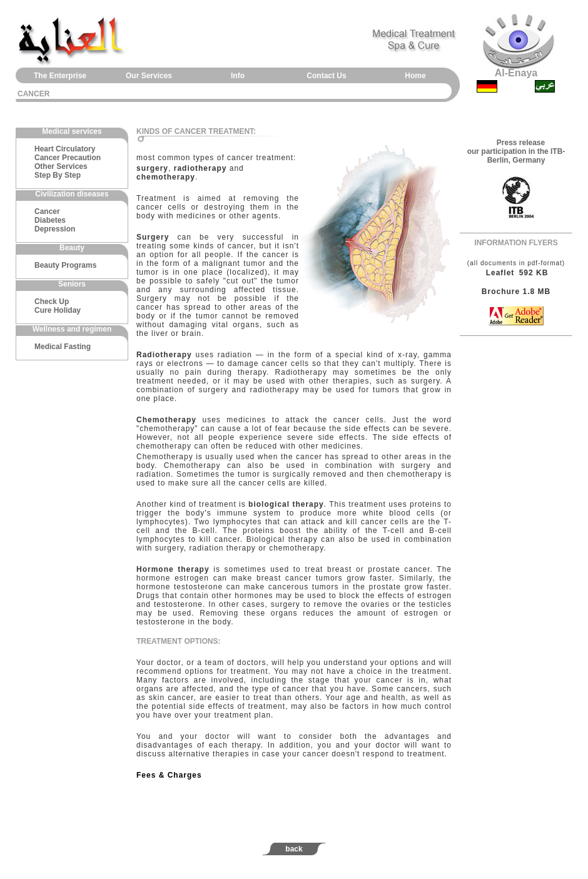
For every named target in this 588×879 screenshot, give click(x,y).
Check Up (52, 302)
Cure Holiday (58, 310)
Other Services (61, 166)
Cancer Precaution (68, 158)
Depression (55, 229)
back (294, 849)
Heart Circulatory (65, 149)
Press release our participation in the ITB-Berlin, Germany (516, 151)
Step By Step (58, 175)
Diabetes (50, 220)
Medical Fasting (63, 347)
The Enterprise (60, 76)
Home (415, 76)
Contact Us (326, 76)
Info (238, 76)
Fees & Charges (169, 775)
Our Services (149, 76)
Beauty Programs (65, 265)
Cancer (47, 211)
